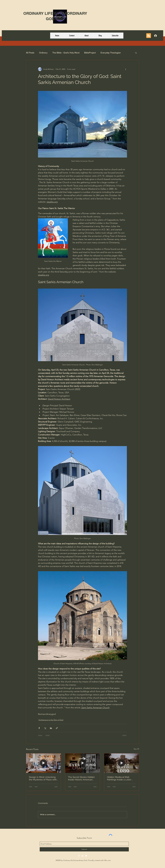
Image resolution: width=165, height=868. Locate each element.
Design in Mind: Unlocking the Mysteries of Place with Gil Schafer (43, 778)
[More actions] (126, 69)
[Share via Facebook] (39, 728)
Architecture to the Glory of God (51, 720)
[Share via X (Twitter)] (45, 728)
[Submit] (84, 849)
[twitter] (86, 856)
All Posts (30, 53)
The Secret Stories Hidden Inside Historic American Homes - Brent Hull (81, 778)
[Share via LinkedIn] (51, 728)
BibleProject (90, 53)
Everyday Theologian (111, 53)
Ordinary (43, 53)
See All (136, 749)
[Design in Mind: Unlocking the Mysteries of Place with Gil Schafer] (43, 763)
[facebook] (79, 856)
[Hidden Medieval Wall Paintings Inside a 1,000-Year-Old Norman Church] (122, 763)
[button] (136, 53)
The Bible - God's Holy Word (66, 53)
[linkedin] (82, 856)
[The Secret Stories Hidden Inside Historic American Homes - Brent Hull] (83, 763)
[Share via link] (57, 728)
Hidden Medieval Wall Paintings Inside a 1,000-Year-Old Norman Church (120, 778)
